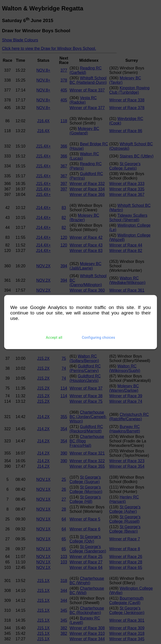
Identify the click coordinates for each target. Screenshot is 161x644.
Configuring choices (99, 337)
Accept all (54, 337)
